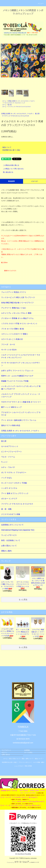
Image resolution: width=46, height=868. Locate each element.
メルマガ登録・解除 (38, 762)
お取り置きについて (9, 546)
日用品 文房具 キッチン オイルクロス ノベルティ (21, 101)
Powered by (23, 862)
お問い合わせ (6, 755)
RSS (26, 766)
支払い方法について (14, 759)
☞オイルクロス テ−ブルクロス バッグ (14, 103)
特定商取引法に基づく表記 (11, 150)
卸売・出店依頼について (11, 540)
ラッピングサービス (9, 535)
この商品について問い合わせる (12, 169)
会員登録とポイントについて (12, 525)
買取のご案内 (6, 551)
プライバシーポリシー (25, 762)
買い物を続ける (7, 172)
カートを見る (28, 752)
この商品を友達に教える (10, 165)
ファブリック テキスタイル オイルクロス (19, 107)
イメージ (35, 181)
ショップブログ (19, 766)
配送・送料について (27, 759)
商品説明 (11, 181)
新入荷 (10, 105)
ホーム (4, 101)
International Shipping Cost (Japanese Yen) (18, 530)
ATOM (30, 766)
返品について (7, 147)
